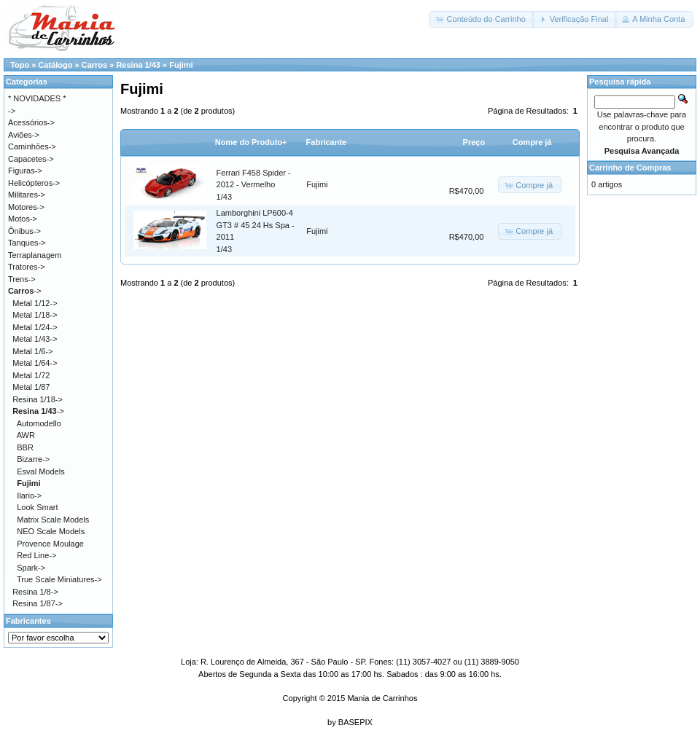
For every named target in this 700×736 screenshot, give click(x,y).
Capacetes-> (31, 159)
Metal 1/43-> (35, 339)
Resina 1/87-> (38, 603)
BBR (25, 447)
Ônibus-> (24, 231)
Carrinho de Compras (630, 168)
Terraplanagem (35, 255)
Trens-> (22, 279)
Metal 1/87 (31, 387)
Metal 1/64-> (35, 363)
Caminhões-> (32, 146)
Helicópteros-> (34, 183)
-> (25, 291)
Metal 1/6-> (32, 351)
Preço (474, 142)
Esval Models (40, 471)
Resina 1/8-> (35, 592)
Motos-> (23, 219)
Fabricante (327, 142)
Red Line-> (36, 555)
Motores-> (26, 207)
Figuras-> (25, 171)
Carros (94, 65)
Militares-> (27, 195)
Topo (20, 65)
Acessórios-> (31, 122)
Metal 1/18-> (35, 315)
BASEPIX (355, 722)
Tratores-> (27, 267)
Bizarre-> (33, 459)
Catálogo (55, 65)
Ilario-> (29, 496)
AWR (26, 435)
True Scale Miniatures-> (59, 579)
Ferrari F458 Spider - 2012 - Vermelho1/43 (254, 185)
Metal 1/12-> (35, 303)
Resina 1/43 (138, 65)
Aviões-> (24, 135)
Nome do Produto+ (251, 142)
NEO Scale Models (51, 531)
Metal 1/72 (31, 375)
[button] (481, 19)
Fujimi (181, 65)
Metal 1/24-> (35, 327)
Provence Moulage (50, 544)
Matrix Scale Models (53, 520)
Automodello (39, 423)
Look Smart (37, 507)
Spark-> (31, 568)
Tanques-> (27, 243)
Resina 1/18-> (38, 399)
